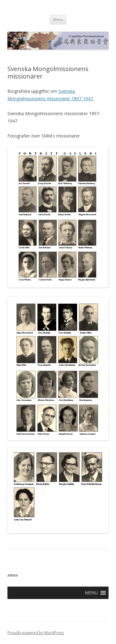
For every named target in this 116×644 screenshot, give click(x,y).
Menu (58, 19)
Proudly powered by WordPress (36, 633)
